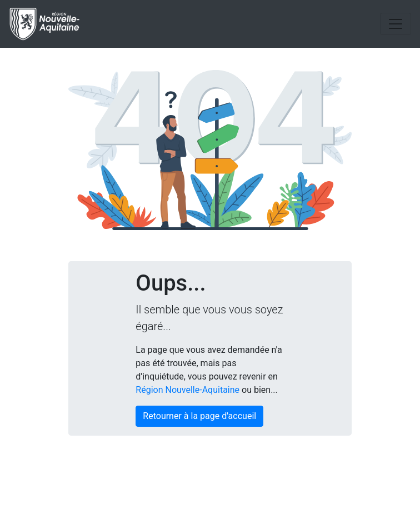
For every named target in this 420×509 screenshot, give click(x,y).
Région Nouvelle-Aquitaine (187, 390)
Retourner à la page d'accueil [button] (199, 416)
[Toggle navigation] (396, 24)
